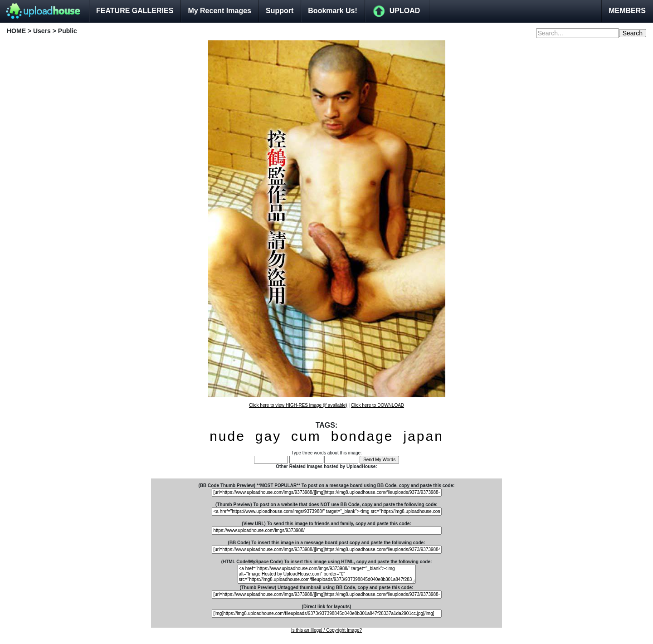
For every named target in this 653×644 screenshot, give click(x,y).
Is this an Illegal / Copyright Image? (326, 630)
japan (423, 436)
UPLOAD (405, 11)
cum (306, 436)
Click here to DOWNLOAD (378, 405)
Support (280, 11)
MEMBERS (627, 11)
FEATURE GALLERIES (135, 11)
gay (268, 436)
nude (227, 436)
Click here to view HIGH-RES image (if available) (298, 405)
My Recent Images (219, 11)
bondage (362, 436)
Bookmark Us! (332, 11)
